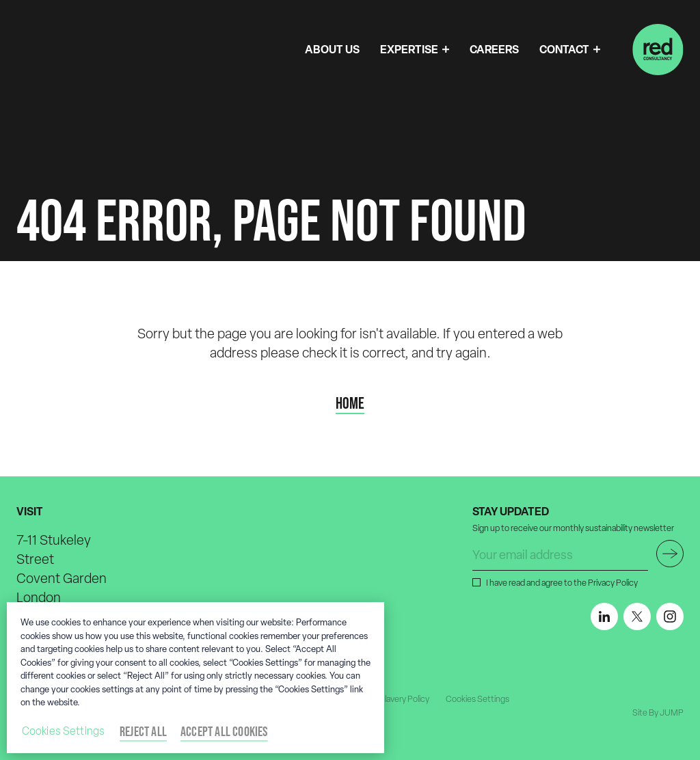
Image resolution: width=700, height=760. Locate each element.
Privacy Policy (613, 583)
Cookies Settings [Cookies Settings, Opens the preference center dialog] (64, 731)
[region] (196, 678)
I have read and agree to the (560, 582)
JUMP (672, 712)
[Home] (658, 50)
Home (350, 403)
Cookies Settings (477, 699)
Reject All (143, 731)
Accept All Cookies (224, 731)
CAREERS (494, 49)
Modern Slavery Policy (389, 699)
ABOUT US (332, 49)
